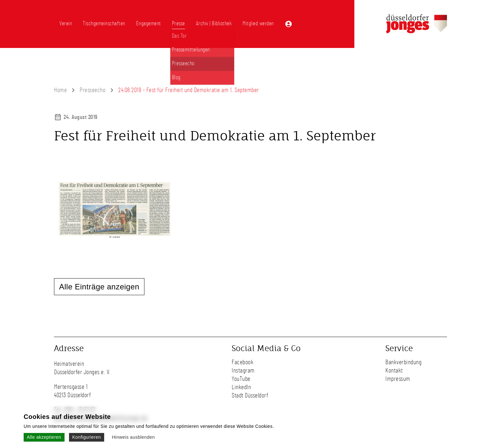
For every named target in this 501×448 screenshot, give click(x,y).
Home (60, 90)
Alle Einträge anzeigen (99, 287)
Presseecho (92, 90)
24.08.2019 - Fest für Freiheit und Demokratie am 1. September (189, 90)
